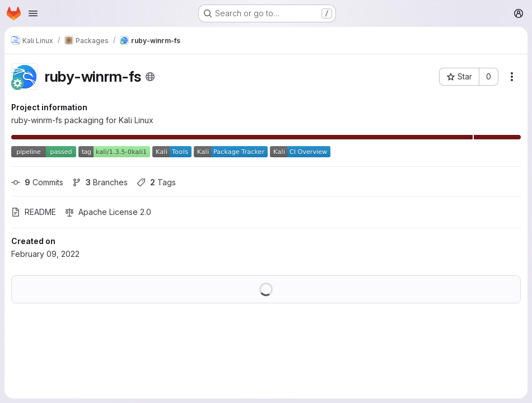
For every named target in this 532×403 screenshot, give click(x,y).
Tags (156, 182)
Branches (100, 182)
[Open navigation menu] (33, 13)
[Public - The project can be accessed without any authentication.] (150, 77)
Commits (37, 182)
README (34, 212)
